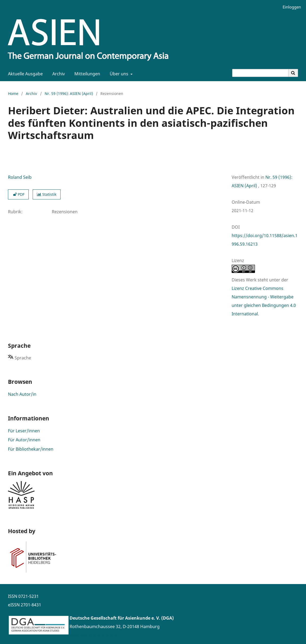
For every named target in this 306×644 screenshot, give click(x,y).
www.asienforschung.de (94, 635)
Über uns (118, 74)
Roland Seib (20, 177)
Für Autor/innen (24, 440)
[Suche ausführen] (293, 73)
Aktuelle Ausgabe (24, 74)
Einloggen (290, 7)
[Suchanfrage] (260, 73)
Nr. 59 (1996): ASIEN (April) (69, 93)
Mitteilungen (86, 74)
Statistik (47, 194)
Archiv (58, 74)
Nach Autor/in (22, 394)
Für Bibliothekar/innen (31, 449)
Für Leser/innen (24, 431)
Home (13, 93)
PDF (18, 194)
